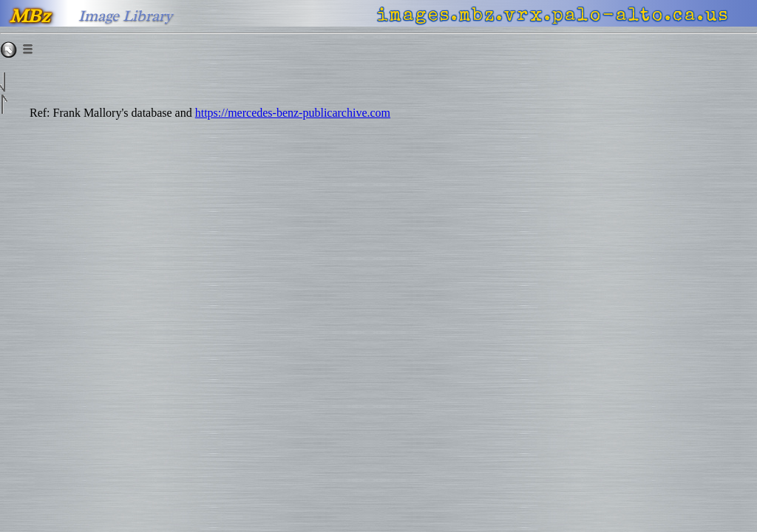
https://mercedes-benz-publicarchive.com (293, 113)
